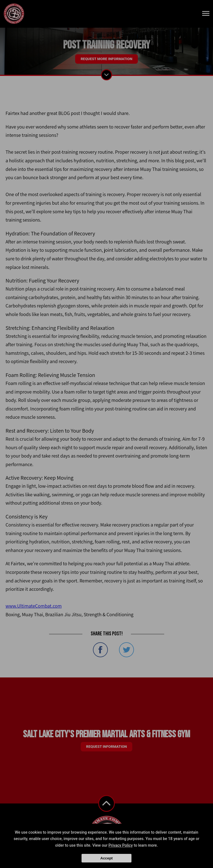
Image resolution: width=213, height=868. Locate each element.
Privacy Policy (121, 845)
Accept (106, 858)
